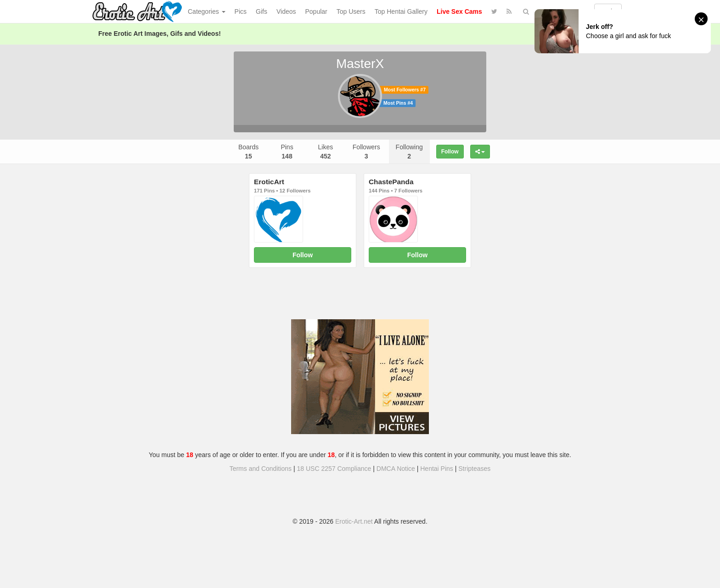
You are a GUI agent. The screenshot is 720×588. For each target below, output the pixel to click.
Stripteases (474, 469)
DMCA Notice (396, 469)
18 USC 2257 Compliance (334, 469)
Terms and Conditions (261, 469)
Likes (326, 152)
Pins (287, 152)
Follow (450, 152)
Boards (248, 152)
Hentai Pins (437, 469)
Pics (241, 11)
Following (409, 152)
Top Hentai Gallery (401, 11)
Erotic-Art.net (354, 521)
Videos (286, 11)
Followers (366, 152)
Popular (316, 11)
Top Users (351, 11)
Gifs (262, 11)
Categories (207, 11)
